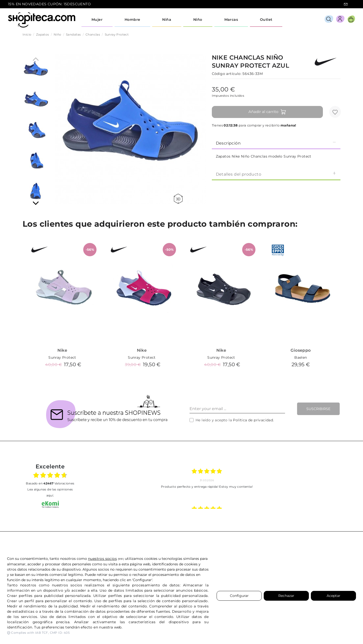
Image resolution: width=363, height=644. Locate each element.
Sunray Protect (62, 357)
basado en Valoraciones (50, 483)
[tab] (276, 143)
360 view (178, 199)
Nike (62, 350)
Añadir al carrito (267, 112)
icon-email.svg (346, 4)
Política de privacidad (253, 420)
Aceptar (334, 596)
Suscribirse (318, 409)
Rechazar (286, 596)
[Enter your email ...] (237, 409)
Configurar (239, 596)
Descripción (276, 143)
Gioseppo (301, 350)
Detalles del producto (276, 174)
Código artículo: (227, 74)
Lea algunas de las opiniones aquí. (50, 492)
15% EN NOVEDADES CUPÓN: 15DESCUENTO (49, 4)
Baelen (301, 357)
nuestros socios (102, 559)
